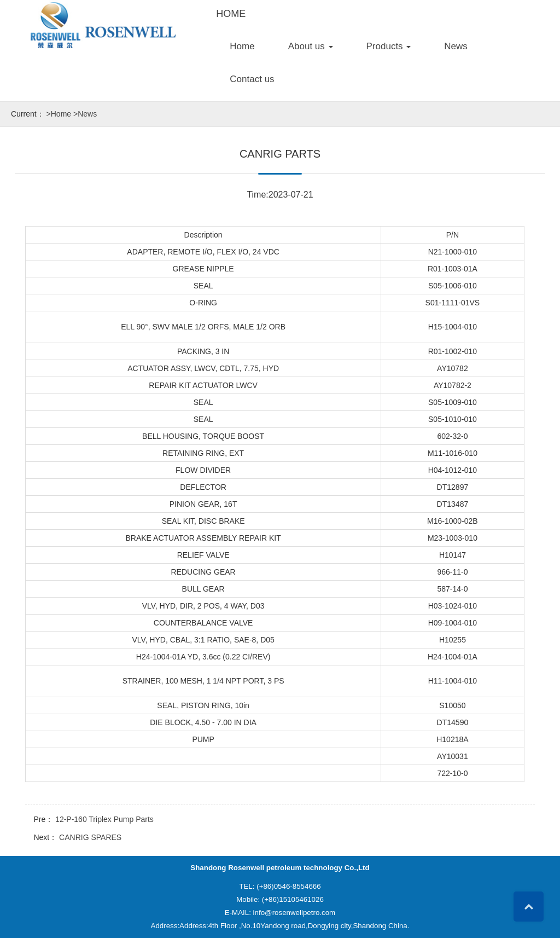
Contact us (252, 79)
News (456, 46)
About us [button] (311, 46)
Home (242, 46)
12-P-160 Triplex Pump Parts (104, 819)
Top (529, 907)
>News (85, 114)
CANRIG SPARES (90, 837)
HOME (231, 14)
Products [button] (389, 46)
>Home (59, 114)
